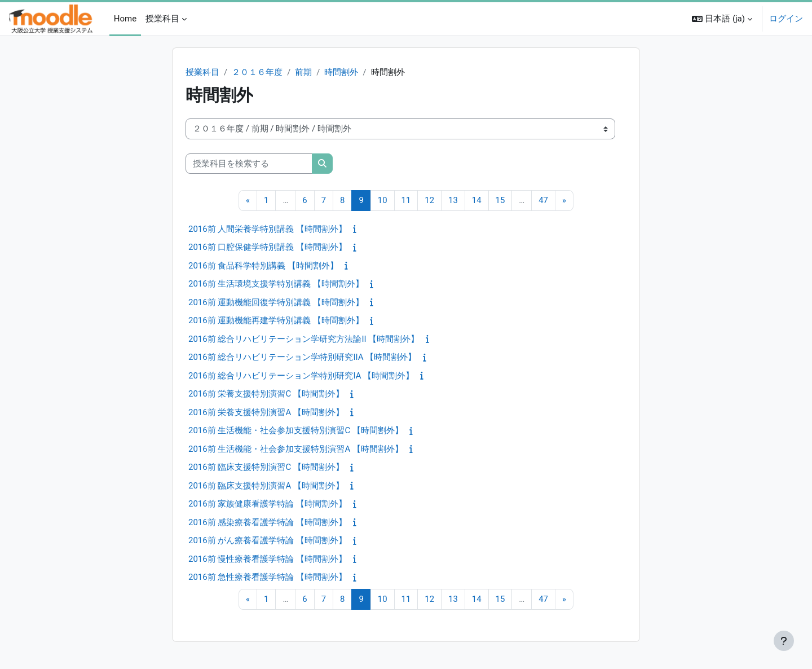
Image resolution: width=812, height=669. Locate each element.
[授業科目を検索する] (249, 164)
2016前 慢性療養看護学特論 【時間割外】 (268, 559)
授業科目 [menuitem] (162, 19)
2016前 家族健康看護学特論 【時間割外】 (268, 504)
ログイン (786, 19)
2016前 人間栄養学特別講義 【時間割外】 (268, 229)
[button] (722, 19)
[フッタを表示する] (784, 641)
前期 (303, 72)
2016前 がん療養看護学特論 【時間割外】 (268, 541)
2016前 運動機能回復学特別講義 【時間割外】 (276, 302)
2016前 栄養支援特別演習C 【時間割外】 (266, 394)
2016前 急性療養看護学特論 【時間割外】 (268, 578)
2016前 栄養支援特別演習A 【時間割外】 (266, 412)
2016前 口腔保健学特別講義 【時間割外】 (268, 248)
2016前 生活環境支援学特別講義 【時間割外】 (276, 284)
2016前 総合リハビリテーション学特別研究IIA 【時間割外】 (302, 358)
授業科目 (202, 72)
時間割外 (342, 72)
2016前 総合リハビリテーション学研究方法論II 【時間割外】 (304, 339)
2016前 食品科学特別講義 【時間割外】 (263, 266)
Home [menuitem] (125, 19)
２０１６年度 (257, 72)
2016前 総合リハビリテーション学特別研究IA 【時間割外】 (301, 376)
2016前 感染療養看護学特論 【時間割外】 (268, 522)
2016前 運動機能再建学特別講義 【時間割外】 (276, 321)
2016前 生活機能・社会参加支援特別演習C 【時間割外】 (296, 431)
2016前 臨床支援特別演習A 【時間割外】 (266, 486)
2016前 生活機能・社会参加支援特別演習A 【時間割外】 (296, 449)
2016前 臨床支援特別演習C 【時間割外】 (266, 468)
